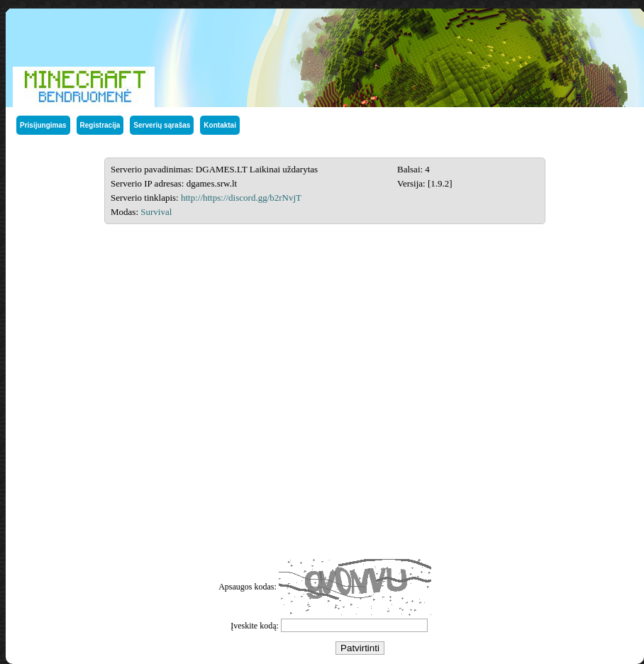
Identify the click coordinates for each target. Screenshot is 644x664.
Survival (156, 212)
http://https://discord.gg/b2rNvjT (241, 198)
